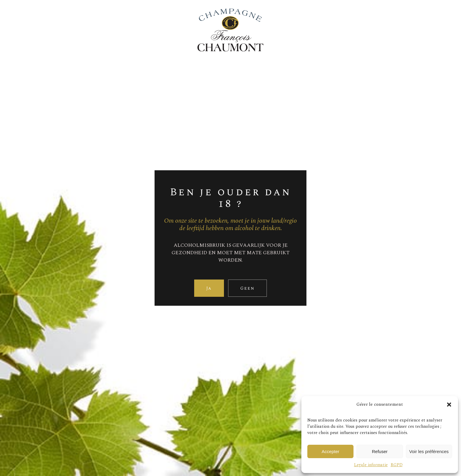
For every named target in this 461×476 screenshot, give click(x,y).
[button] (449, 405)
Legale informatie (371, 465)
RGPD (397, 465)
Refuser (380, 451)
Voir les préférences (429, 451)
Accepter (330, 451)
